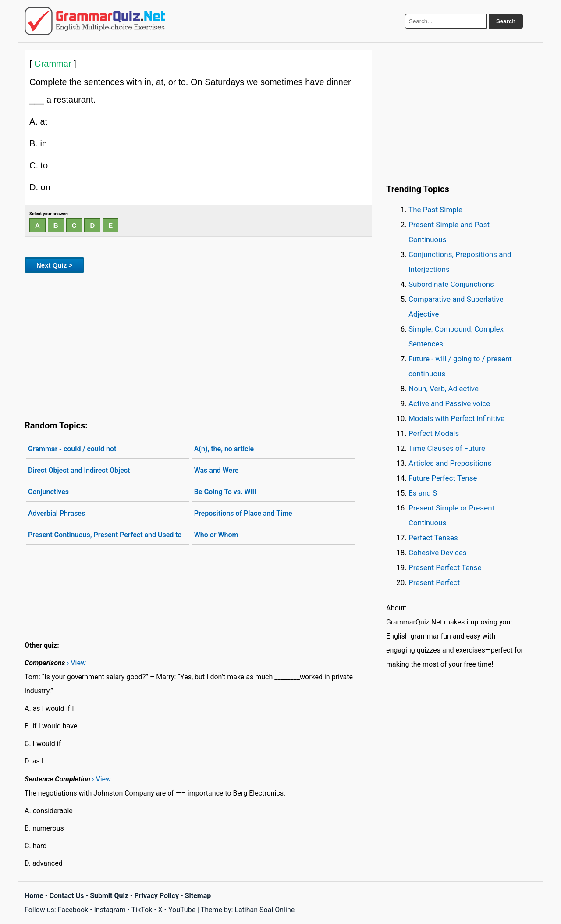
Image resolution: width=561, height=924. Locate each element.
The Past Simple (435, 210)
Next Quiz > (54, 265)
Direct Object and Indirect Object (79, 470)
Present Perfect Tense (445, 567)
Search (506, 21)
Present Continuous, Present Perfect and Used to (105, 535)
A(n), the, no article (224, 449)
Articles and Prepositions (450, 463)
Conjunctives (48, 492)
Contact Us (67, 896)
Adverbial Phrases (57, 513)
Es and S (423, 493)
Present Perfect (434, 582)
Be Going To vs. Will (225, 492)
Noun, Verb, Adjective (444, 389)
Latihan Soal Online (265, 910)
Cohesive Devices (438, 553)
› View (76, 663)
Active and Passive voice (449, 403)
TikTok (142, 910)
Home (34, 896)
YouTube (182, 910)
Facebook (73, 910)
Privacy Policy (157, 896)
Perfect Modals (434, 433)
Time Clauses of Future (447, 448)
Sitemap (198, 896)
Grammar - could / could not (72, 449)
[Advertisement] (198, 345)
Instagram (110, 910)
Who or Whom (216, 535)
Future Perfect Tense (443, 478)
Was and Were (217, 470)
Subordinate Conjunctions (451, 284)
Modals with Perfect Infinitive (456, 418)
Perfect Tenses (433, 538)
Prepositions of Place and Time (243, 513)
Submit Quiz (109, 896)
